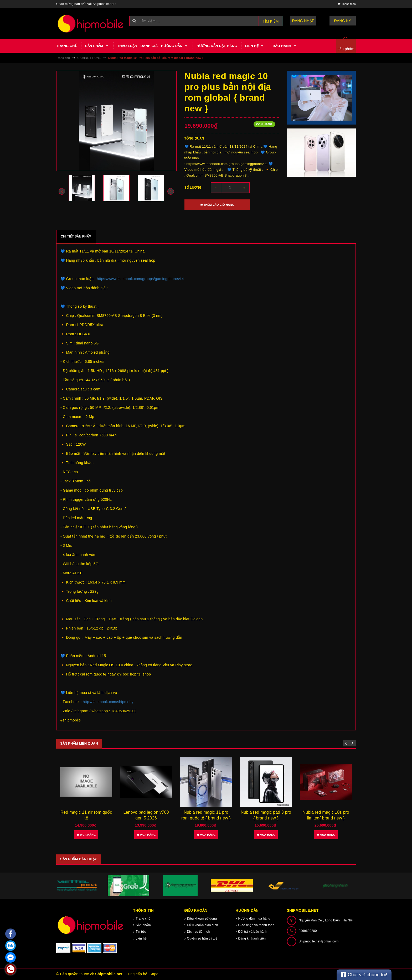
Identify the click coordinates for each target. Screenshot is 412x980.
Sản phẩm (97, 46)
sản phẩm (346, 49)
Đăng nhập (303, 21)
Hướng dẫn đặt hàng (217, 46)
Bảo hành (285, 46)
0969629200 (308, 931)
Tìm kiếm (271, 21)
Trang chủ (67, 46)
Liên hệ (255, 46)
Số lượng (193, 188)
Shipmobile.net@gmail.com (319, 941)
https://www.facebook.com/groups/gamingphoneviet (140, 279)
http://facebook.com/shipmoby (108, 702)
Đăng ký (343, 21)
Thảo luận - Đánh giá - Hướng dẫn (153, 46)
